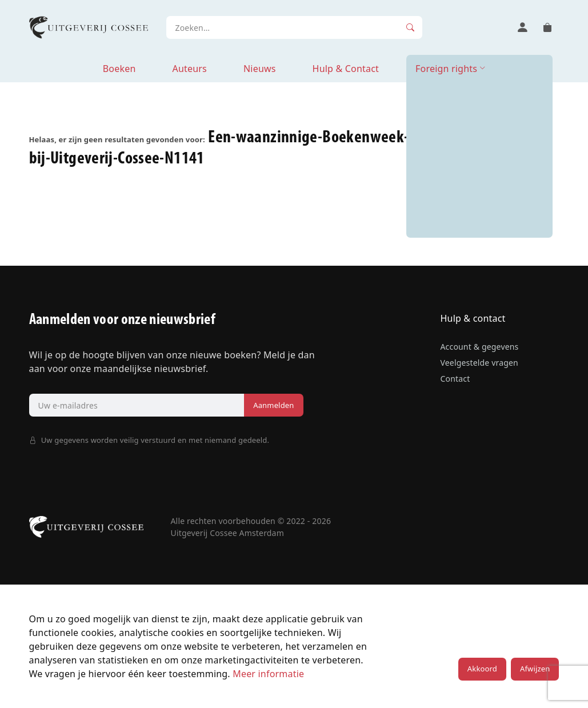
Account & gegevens (479, 347)
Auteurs (189, 69)
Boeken (119, 69)
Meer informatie (268, 674)
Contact (455, 379)
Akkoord (482, 669)
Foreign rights (446, 69)
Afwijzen (535, 669)
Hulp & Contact (346, 69)
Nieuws (260, 69)
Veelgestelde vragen (479, 363)
